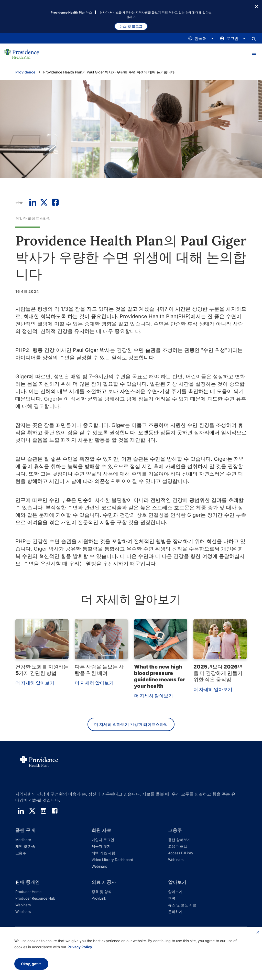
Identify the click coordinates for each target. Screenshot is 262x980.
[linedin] (21, 811)
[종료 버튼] (256, 6)
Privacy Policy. (80, 947)
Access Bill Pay (181, 853)
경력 (172, 898)
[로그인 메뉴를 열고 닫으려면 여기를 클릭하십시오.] (233, 38)
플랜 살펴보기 (179, 840)
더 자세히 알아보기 (35, 683)
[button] (254, 53)
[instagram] (43, 811)
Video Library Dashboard (112, 860)
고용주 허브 (178, 846)
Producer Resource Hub (35, 898)
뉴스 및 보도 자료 (182, 905)
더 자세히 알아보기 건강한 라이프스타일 (131, 724)
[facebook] (55, 811)
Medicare (23, 840)
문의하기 (175, 912)
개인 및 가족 (25, 846)
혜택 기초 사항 (103, 853)
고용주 (21, 853)
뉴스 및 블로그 (131, 26)
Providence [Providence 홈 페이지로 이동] (25, 72)
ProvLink (99, 898)
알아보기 (175, 892)
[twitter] (32, 811)
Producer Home (28, 892)
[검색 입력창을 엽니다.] (254, 38)
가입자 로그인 (103, 840)
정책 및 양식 (102, 892)
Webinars (99, 866)
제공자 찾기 (101, 846)
